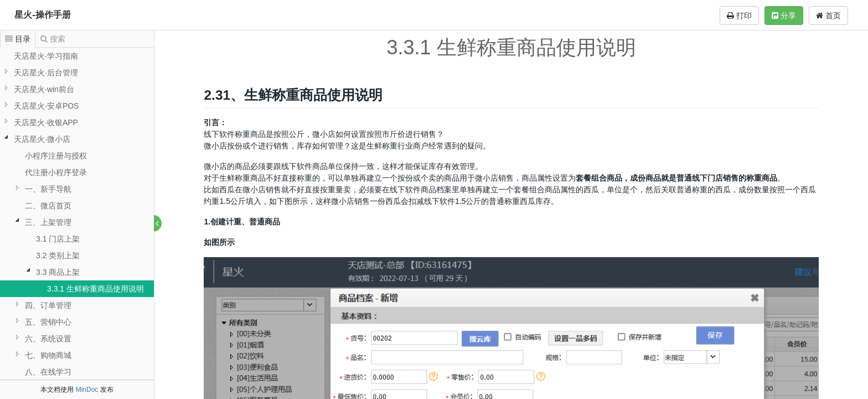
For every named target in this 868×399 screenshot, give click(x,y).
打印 (739, 16)
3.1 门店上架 (58, 239)
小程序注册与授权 (56, 156)
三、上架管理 (48, 222)
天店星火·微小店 (42, 139)
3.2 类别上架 (58, 255)
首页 (828, 16)
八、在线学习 (48, 372)
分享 (784, 16)
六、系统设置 (48, 339)
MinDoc (87, 390)
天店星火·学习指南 (46, 56)
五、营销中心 (48, 322)
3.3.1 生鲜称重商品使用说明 (95, 289)
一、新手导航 (48, 189)
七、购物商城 (48, 355)
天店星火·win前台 (44, 89)
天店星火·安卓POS (46, 106)
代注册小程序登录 (56, 172)
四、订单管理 (48, 305)
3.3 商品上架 (58, 272)
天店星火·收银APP (46, 122)
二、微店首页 (48, 206)
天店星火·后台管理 (46, 73)
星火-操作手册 (42, 15)
